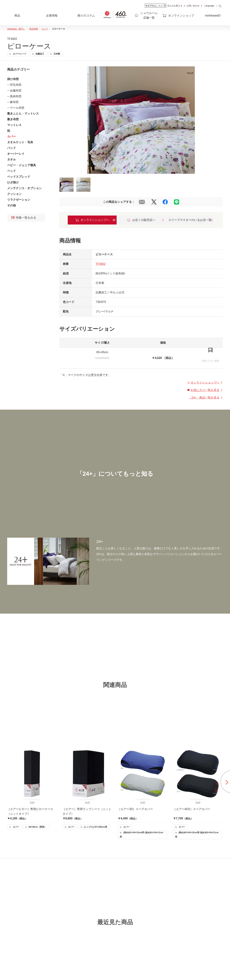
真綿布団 (16, 96)
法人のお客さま (175, 6)
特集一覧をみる (24, 218)
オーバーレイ (16, 154)
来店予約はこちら (156, 6)
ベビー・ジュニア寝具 (22, 165)
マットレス (14, 125)
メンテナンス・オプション (24, 188)
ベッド (11, 171)
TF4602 (101, 264)
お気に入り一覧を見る (205, 390)
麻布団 (14, 102)
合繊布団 (16, 91)
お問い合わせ (193, 6)
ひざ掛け (13, 182)
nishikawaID (213, 16)
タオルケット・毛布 (20, 142)
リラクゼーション (19, 200)
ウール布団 (17, 108)
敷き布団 (13, 119)
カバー (11, 136)
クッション (14, 194)
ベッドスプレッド (19, 177)
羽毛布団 (16, 85)
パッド (11, 148)
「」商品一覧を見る (206, 398)
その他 (11, 205)
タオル (11, 159)
